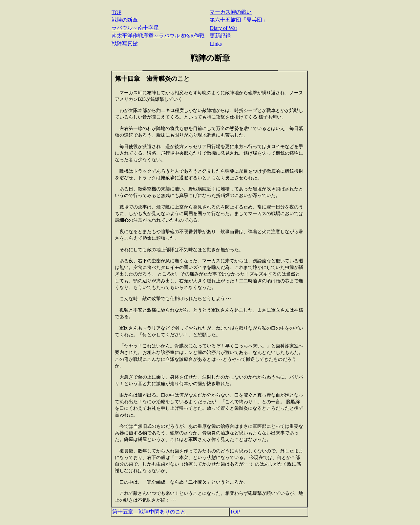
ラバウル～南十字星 (135, 28)
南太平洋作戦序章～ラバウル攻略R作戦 (158, 36)
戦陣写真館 (125, 44)
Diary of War (223, 28)
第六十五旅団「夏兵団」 (239, 20)
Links (216, 44)
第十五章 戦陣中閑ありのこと (149, 512)
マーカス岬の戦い (231, 12)
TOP (116, 12)
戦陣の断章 (125, 20)
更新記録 (220, 36)
